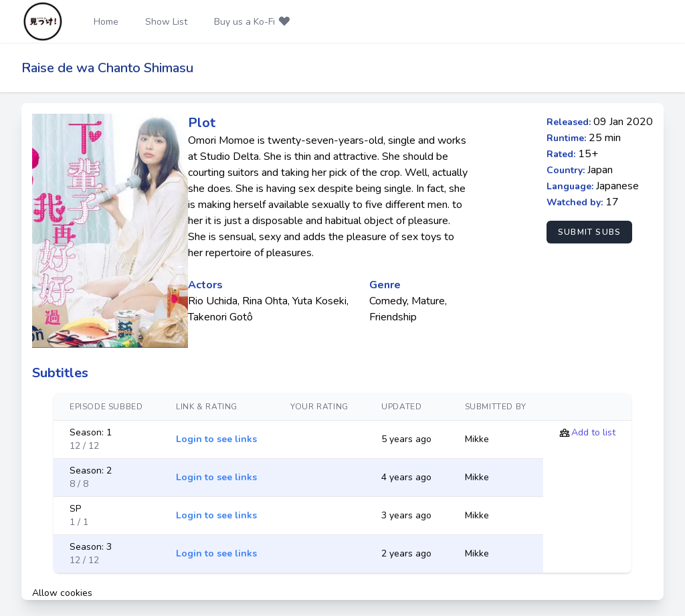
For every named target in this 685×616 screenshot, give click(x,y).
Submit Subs (589, 232)
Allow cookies (62, 593)
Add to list (593, 432)
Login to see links (216, 439)
